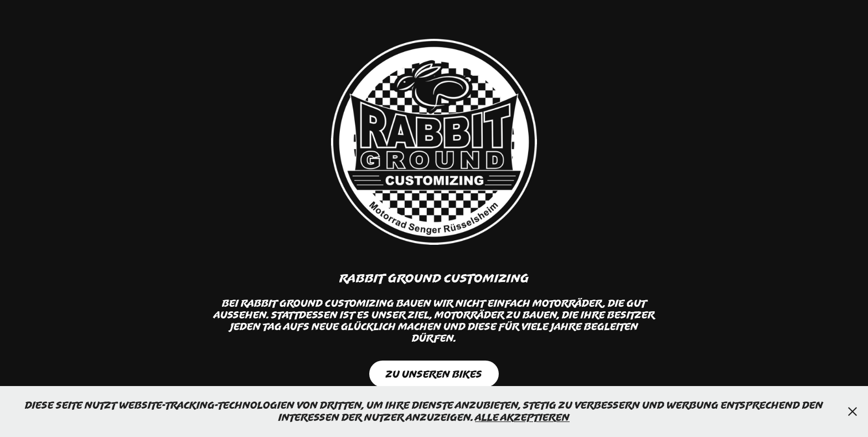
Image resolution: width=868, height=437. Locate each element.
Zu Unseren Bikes (434, 374)
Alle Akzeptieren (522, 417)
